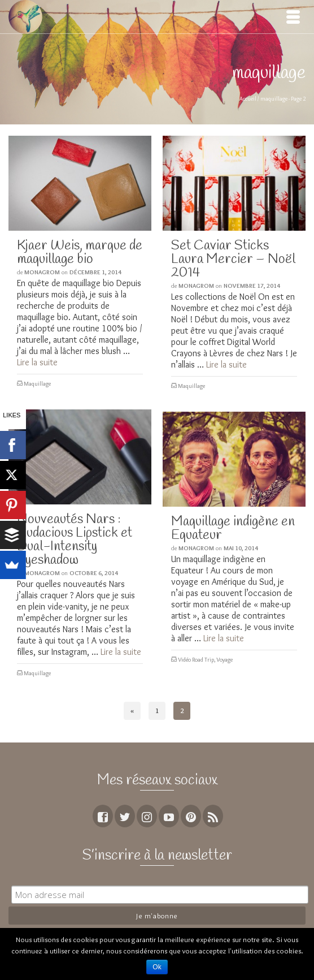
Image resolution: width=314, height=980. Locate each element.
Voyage (224, 660)
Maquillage (37, 384)
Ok (157, 967)
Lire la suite (37, 362)
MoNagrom (42, 272)
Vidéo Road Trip (196, 660)
